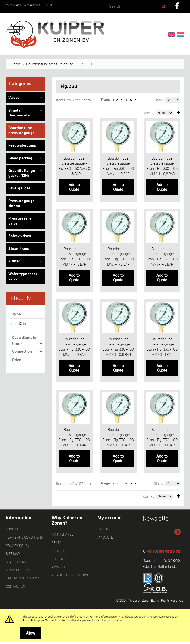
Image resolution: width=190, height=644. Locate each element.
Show (159, 100)
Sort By (149, 113)
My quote (105, 539)
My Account (13, 5)
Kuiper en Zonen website (72, 577)
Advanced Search (20, 572)
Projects (59, 552)
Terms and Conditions (24, 539)
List (65, 112)
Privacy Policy (18, 547)
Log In (48, 5)
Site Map (13, 555)
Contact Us (15, 588)
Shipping (59, 561)
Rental (57, 544)
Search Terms (17, 564)
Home (16, 64)
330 (19, 324)
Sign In (103, 531)
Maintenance (62, 536)
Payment (59, 569)
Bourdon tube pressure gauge (50, 64)
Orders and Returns (23, 580)
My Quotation (33, 5)
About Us (14, 531)
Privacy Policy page (33, 622)
